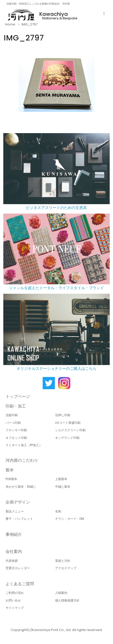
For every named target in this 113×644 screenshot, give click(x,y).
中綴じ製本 (63, 487)
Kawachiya (54, 14)
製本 (10, 470)
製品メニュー (15, 511)
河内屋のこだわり (22, 460)
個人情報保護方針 (67, 600)
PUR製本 (11, 479)
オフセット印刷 (16, 438)
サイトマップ (15, 608)
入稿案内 (61, 593)
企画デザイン (18, 502)
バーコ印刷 (13, 423)
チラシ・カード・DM (70, 519)
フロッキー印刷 (16, 430)
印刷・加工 (16, 406)
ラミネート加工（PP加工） (24, 445)
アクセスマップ (66, 568)
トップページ (18, 396)
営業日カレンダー (18, 568)
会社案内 (14, 551)
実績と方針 (63, 561)
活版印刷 (12, 415)
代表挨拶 (12, 561)
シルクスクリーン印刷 (70, 430)
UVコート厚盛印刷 (68, 423)
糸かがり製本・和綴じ (21, 487)
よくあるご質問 (20, 584)
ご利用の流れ (15, 593)
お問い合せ (13, 600)
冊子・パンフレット (19, 519)
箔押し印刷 (63, 415)
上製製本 (61, 479)
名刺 (58, 511)
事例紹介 (14, 534)
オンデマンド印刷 (67, 438)
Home (10, 24)
